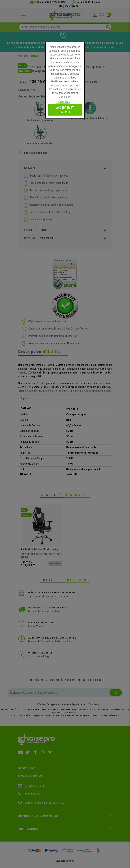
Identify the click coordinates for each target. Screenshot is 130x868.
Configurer (63, 102)
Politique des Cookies (65, 81)
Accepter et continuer (65, 110)
